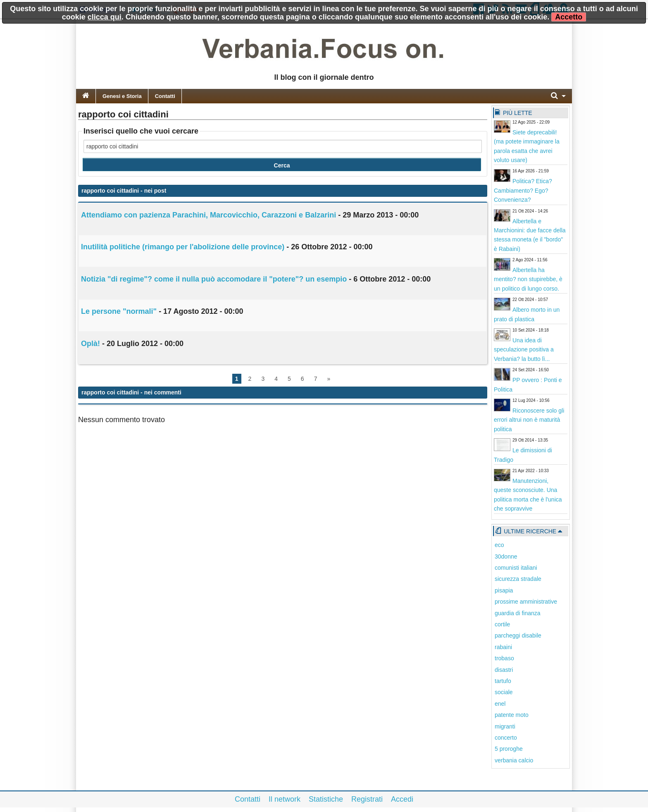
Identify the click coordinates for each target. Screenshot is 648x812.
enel (500, 704)
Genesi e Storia (122, 96)
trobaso (504, 658)
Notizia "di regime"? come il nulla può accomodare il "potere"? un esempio (214, 279)
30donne (506, 556)
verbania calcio (514, 760)
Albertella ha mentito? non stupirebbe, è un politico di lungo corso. (528, 279)
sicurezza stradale (518, 579)
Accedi (402, 799)
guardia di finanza (518, 613)
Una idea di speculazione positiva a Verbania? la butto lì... (524, 350)
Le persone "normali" (119, 311)
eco (499, 545)
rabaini (503, 647)
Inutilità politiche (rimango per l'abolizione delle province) (183, 247)
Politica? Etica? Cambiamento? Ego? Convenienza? (523, 190)
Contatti (165, 96)
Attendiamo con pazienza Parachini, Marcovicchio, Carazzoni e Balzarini (208, 215)
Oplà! (91, 344)
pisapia (504, 590)
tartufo (503, 681)
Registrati (367, 799)
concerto (506, 738)
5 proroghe (509, 749)
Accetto (569, 17)
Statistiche (326, 799)
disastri (504, 670)
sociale (504, 692)
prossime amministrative (526, 602)
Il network (285, 799)
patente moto (512, 715)
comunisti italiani (516, 568)
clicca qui (105, 17)
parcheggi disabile (518, 635)
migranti (505, 726)
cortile (502, 624)
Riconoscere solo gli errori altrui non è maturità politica (529, 420)
